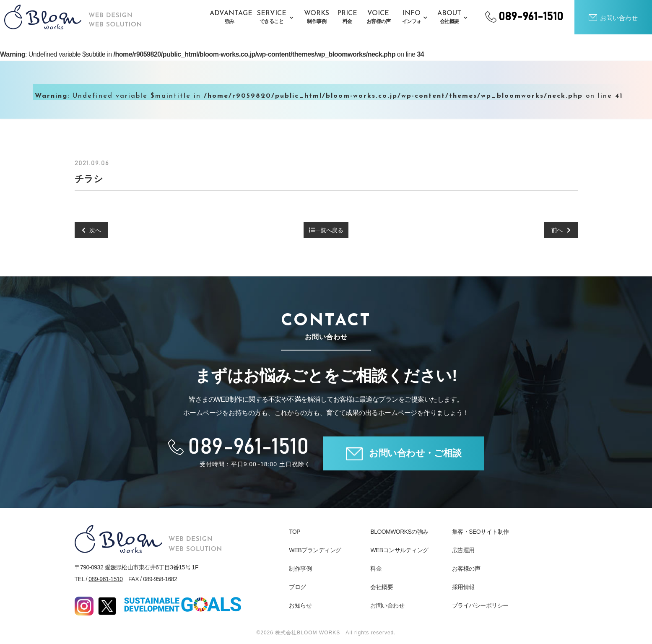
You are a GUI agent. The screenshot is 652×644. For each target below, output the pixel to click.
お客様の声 (466, 569)
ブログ (297, 587)
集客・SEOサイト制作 (481, 532)
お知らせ (300, 605)
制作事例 (300, 569)
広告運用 (463, 550)
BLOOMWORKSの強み (399, 532)
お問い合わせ (387, 605)
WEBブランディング (315, 550)
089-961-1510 (105, 579)
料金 (376, 569)
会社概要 (382, 587)
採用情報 (463, 587)
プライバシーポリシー (480, 605)
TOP (295, 532)
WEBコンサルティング (399, 550)
